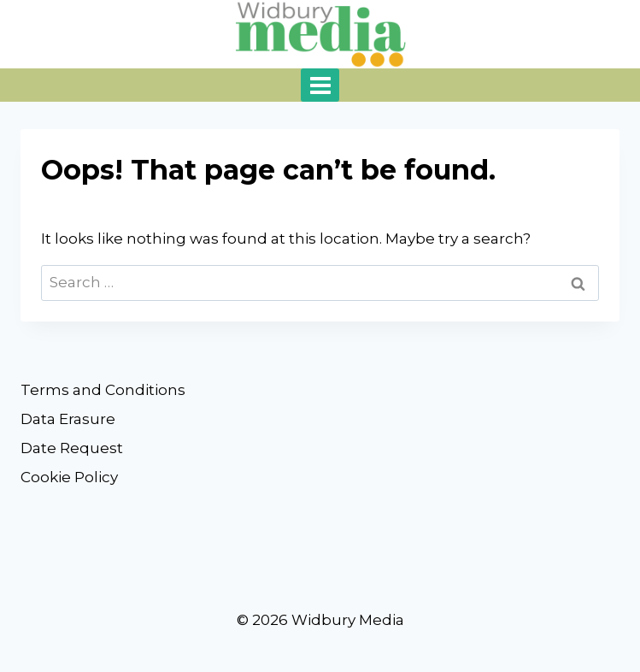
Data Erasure (68, 419)
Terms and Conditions (103, 390)
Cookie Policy (69, 477)
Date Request (72, 448)
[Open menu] (320, 85)
